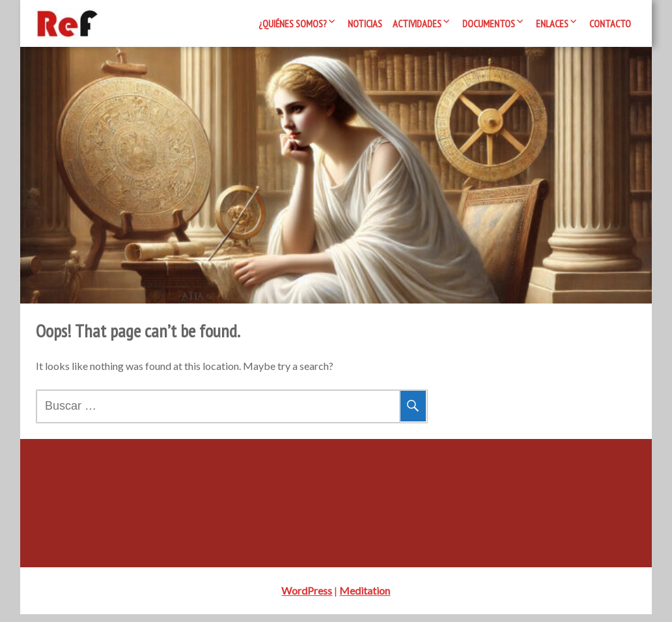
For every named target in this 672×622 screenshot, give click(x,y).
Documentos (489, 23)
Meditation (365, 598)
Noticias (365, 23)
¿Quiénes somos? (293, 23)
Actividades (417, 23)
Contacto (610, 23)
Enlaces (552, 23)
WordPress (307, 598)
